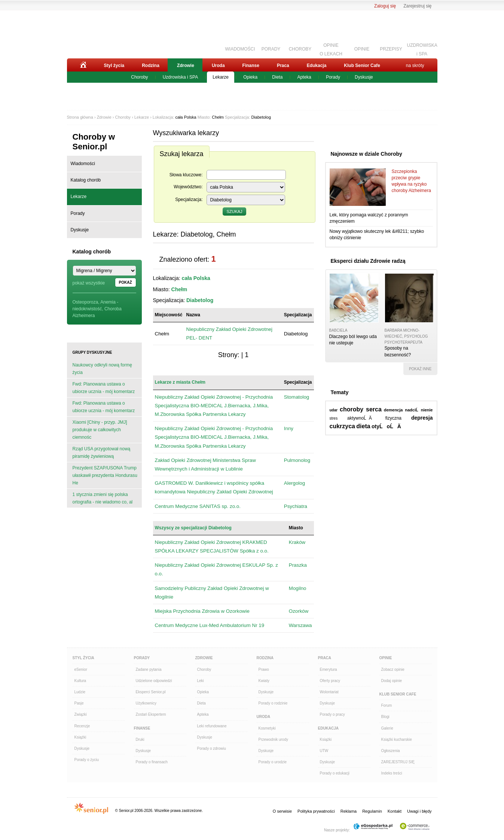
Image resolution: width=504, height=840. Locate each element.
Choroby (139, 77)
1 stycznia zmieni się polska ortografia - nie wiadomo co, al (103, 498)
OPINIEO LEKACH (331, 49)
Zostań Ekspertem (151, 714)
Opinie (386, 658)
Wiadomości (83, 164)
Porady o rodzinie (273, 703)
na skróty (415, 66)
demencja (393, 410)
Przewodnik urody (273, 739)
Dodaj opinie (392, 681)
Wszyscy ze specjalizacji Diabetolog (193, 528)
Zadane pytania (149, 669)
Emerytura (329, 669)
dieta (363, 426)
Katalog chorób (86, 180)
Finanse (251, 66)
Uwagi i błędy (419, 811)
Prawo (264, 669)
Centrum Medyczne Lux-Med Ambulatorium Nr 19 (210, 625)
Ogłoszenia (391, 751)
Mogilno (298, 588)
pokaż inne (420, 369)
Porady (333, 77)
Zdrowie (186, 66)
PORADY (271, 49)
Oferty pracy (330, 681)
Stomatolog (297, 397)
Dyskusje (364, 77)
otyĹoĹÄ (388, 426)
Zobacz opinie (393, 669)
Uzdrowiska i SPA (180, 77)
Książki (80, 737)
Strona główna (80, 117)
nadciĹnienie (419, 410)
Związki (81, 714)
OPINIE (362, 49)
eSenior (81, 669)
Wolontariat (329, 692)
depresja (422, 418)
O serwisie (282, 811)
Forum (387, 705)
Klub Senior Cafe (362, 66)
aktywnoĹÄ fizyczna (374, 418)
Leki (201, 681)
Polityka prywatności (316, 811)
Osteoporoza (85, 302)
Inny (289, 428)
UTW (324, 751)
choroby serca (361, 409)
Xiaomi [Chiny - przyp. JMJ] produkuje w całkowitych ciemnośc (100, 430)
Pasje (79, 703)
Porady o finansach (152, 762)
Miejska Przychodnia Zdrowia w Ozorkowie (202, 611)
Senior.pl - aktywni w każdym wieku (108, 33)
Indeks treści (392, 773)
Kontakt (395, 811)
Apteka (304, 77)
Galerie (387, 728)
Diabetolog (261, 117)
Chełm (218, 117)
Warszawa (300, 625)
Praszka (298, 565)
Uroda (218, 66)
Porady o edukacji (335, 773)
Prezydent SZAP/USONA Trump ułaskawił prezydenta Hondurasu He (105, 475)
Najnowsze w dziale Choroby (366, 154)
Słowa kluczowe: (186, 175)
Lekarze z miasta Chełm (180, 382)
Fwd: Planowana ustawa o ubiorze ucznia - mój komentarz (104, 388)
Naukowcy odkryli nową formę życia (102, 369)
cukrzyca (343, 426)
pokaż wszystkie (89, 283)
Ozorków (299, 611)
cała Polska (186, 117)
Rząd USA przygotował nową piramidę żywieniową (102, 453)
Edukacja (317, 66)
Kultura (80, 681)
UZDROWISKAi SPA (422, 49)
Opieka (250, 77)
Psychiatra (296, 506)
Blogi (385, 717)
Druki (140, 739)
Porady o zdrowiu (212, 748)
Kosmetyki (267, 728)
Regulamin (372, 811)
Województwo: (188, 187)
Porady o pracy (332, 714)
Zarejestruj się (417, 6)
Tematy (340, 392)
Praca (283, 66)
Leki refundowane (212, 726)
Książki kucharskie (397, 739)
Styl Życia (83, 658)
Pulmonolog (297, 460)
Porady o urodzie (273, 762)
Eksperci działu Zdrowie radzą (368, 261)
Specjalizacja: (189, 200)
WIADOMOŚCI (240, 49)
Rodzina (151, 66)
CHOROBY (300, 49)
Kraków (297, 542)
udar (334, 410)
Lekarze (221, 77)
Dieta (277, 77)
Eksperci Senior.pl (151, 692)
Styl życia (114, 66)
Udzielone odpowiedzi (154, 681)
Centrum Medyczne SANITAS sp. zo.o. (198, 506)
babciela (338, 330)
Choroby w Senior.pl (94, 142)
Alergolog (294, 483)
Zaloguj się (385, 6)
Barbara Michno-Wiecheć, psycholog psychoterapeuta (406, 336)
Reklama (349, 811)
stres (334, 418)
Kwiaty (264, 681)
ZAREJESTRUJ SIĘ (398, 762)
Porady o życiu (87, 760)
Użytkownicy (146, 703)
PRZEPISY (391, 49)
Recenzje (82, 726)
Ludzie (80, 692)
